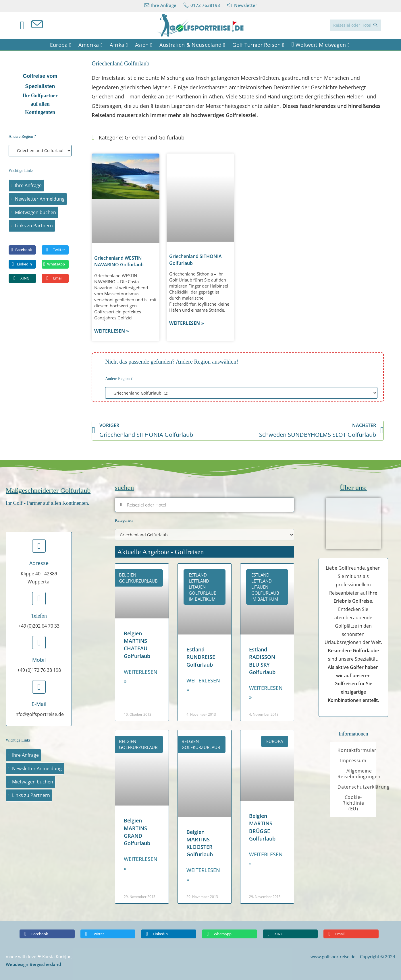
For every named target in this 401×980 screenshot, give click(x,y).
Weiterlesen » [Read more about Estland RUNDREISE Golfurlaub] (203, 685)
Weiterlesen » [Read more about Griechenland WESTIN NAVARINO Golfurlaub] (112, 331)
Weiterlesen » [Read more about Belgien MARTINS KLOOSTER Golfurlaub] (203, 875)
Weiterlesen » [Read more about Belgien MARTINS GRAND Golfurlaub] (141, 863)
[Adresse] (39, 546)
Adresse (39, 563)
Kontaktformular (357, 750)
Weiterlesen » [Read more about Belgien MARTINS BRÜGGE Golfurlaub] (266, 859)
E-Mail (39, 704)
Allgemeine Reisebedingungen (359, 774)
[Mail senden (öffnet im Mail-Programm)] (41, 25)
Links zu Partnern (34, 226)
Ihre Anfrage (28, 185)
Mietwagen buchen (35, 212)
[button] (22, 250)
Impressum (353, 760)
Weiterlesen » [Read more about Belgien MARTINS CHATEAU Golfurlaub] (141, 676)
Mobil (39, 660)
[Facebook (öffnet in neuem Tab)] (26, 25)
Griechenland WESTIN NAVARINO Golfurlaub (119, 261)
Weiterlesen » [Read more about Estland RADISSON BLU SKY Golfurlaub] (266, 692)
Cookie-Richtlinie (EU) (353, 803)
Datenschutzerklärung (364, 787)
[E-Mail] (39, 687)
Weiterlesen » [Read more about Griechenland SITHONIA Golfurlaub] (187, 323)
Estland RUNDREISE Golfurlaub (201, 657)
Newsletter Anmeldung (40, 199)
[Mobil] (39, 643)
